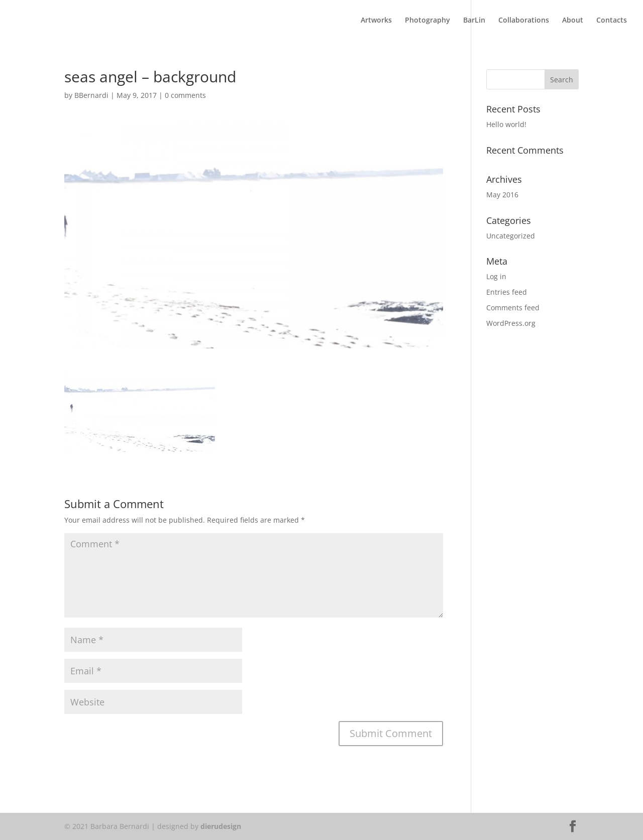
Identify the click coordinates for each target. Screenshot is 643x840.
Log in (496, 276)
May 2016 (502, 195)
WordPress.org (511, 323)
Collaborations (524, 21)
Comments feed (513, 308)
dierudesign (221, 826)
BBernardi (91, 95)
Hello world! (506, 124)
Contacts (612, 21)
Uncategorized (511, 236)
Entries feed (507, 292)
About (573, 21)
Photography (427, 21)
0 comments (185, 95)
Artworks (376, 21)
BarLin (474, 21)
